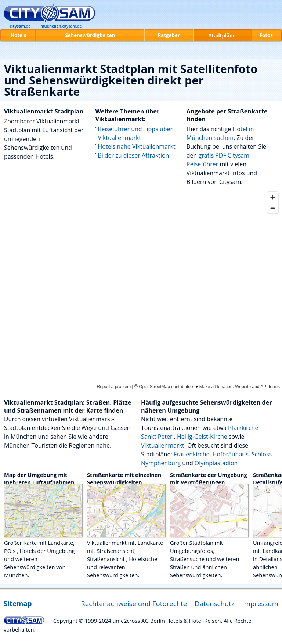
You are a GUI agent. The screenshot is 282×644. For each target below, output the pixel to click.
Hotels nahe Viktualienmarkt (136, 146)
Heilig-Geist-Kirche (202, 437)
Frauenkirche (192, 454)
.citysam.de (61, 26)
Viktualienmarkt (163, 445)
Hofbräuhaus (231, 454)
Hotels (19, 35)
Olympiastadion (216, 463)
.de (20, 26)
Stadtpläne (222, 36)
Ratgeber (169, 35)
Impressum (261, 603)
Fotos (266, 35)
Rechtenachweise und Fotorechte (134, 603)
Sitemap (18, 603)
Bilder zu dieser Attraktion (133, 155)
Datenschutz (215, 603)
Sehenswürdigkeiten (90, 35)
